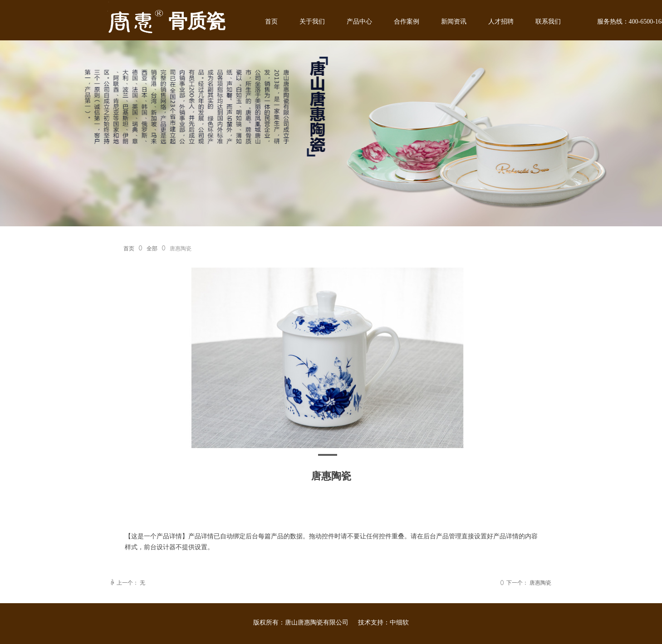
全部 (152, 249)
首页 (129, 249)
